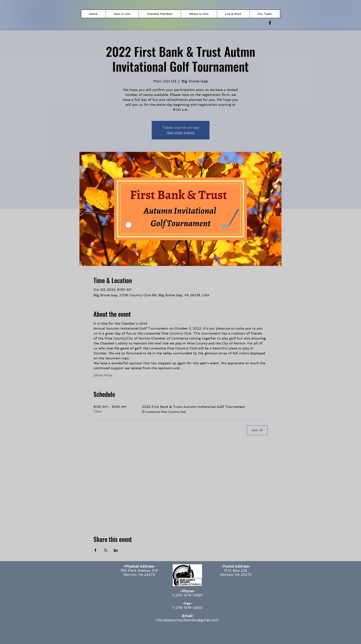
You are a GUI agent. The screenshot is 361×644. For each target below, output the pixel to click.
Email (187, 616)
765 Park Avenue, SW (139, 570)
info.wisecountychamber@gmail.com (187, 620)
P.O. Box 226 (236, 570)
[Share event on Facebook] (95, 550)
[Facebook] (270, 23)
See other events (181, 133)
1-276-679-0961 (187, 595)
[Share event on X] (106, 550)
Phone (187, 591)
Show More (103, 375)
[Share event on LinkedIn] (116, 550)
